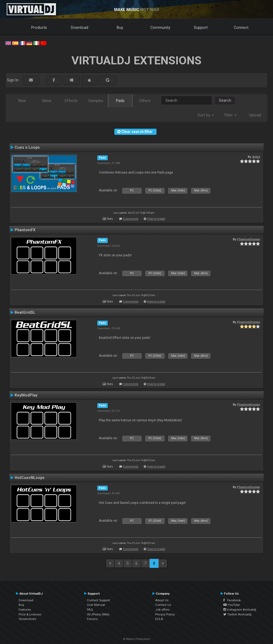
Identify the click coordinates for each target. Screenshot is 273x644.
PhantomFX (25, 230)
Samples (96, 101)
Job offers (162, 610)
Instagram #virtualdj (240, 610)
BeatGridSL (25, 312)
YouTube (232, 605)
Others (145, 101)
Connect (241, 28)
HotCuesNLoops (30, 478)
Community (160, 28)
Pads (120, 101)
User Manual (96, 605)
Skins (47, 101)
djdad (256, 157)
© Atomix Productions (137, 639)
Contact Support (99, 600)
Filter (230, 115)
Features (25, 610)
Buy (120, 28)
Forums (92, 619)
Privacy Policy (165, 614)
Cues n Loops (27, 147)
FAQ (90, 610)
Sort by (206, 115)
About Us (162, 600)
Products (39, 28)
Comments (131, 219)
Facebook (232, 600)
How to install (156, 219)
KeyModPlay (26, 395)
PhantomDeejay (248, 239)
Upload (255, 115)
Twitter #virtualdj (237, 614)
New (22, 101)
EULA (159, 619)
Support (201, 28)
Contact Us (163, 605)
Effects (71, 101)
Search (225, 100)
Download (80, 28)
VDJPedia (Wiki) (98, 614)
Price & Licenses (30, 614)
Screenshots (27, 619)
